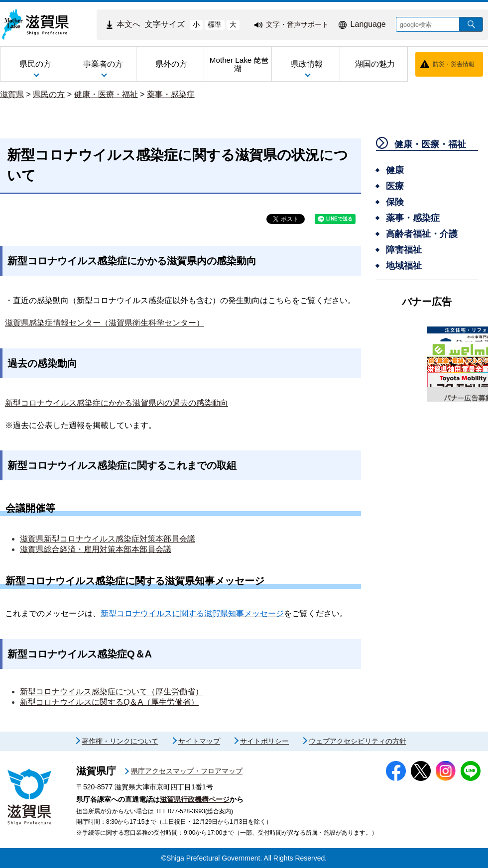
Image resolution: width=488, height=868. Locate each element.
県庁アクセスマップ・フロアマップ (187, 771)
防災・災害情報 (454, 64)
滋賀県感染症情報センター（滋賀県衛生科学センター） (105, 323)
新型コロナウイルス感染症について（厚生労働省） (112, 692)
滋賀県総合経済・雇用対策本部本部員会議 (96, 549)
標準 (215, 24)
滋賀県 (12, 94)
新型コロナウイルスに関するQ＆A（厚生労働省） (109, 702)
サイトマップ (199, 741)
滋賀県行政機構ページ (195, 799)
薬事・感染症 (171, 94)
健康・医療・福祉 (106, 94)
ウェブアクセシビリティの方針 (358, 741)
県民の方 (49, 94)
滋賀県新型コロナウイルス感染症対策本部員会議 (108, 539)
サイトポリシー (264, 741)
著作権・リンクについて (120, 741)
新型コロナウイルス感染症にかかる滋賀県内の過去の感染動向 (117, 403)
